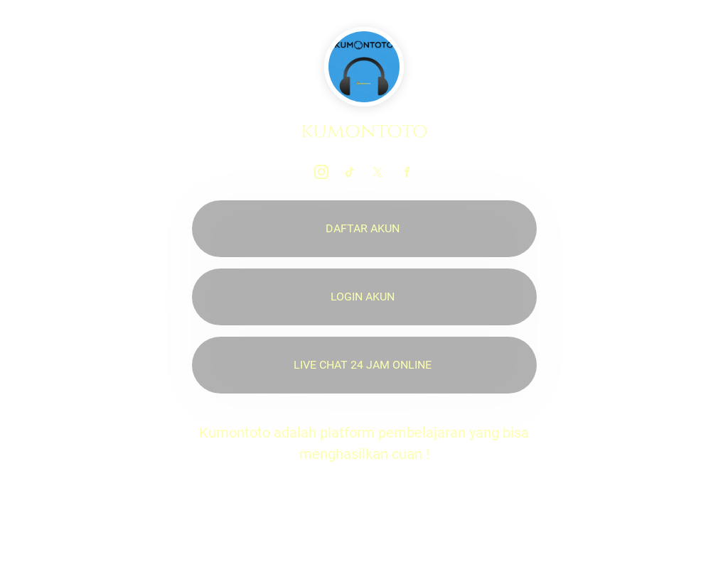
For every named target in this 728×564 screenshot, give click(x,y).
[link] (321, 172)
